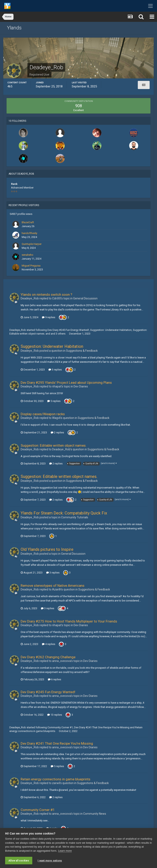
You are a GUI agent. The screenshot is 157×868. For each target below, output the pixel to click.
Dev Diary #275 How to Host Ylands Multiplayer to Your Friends (69, 621)
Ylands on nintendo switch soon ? (46, 295)
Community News (95, 814)
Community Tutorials (75, 517)
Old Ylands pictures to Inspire (47, 549)
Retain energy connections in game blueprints (56, 779)
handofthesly (29, 233)
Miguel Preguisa (31, 266)
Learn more (65, 851)
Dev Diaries (81, 386)
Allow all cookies (19, 861)
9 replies (49, 317)
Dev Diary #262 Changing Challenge (48, 657)
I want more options (50, 861)
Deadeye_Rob (18, 330)
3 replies (55, 370)
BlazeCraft (28, 222)
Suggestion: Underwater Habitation (111, 330)
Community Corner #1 (60, 727)
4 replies (49, 644)
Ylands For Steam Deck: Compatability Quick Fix (64, 513)
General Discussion (85, 298)
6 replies (54, 679)
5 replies (54, 401)
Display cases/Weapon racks (43, 414)
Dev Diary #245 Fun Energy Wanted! (68, 330)
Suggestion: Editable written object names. (54, 445)
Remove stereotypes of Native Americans (53, 586)
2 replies (57, 432)
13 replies (55, 715)
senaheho (27, 255)
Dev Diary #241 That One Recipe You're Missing (102, 727)
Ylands (14, 28)
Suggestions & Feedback (82, 351)
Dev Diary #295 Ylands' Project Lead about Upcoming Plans (66, 383)
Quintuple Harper (32, 244)
